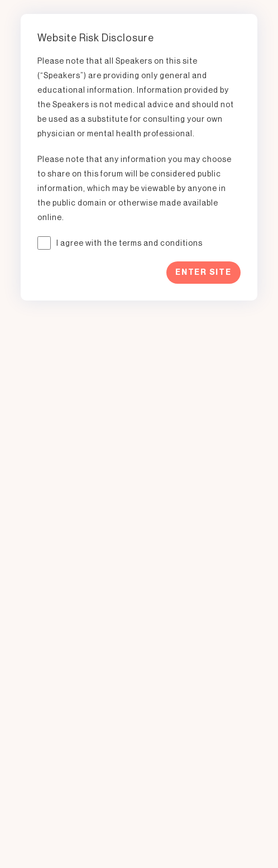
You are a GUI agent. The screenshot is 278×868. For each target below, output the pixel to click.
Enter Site (203, 272)
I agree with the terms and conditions (130, 243)
